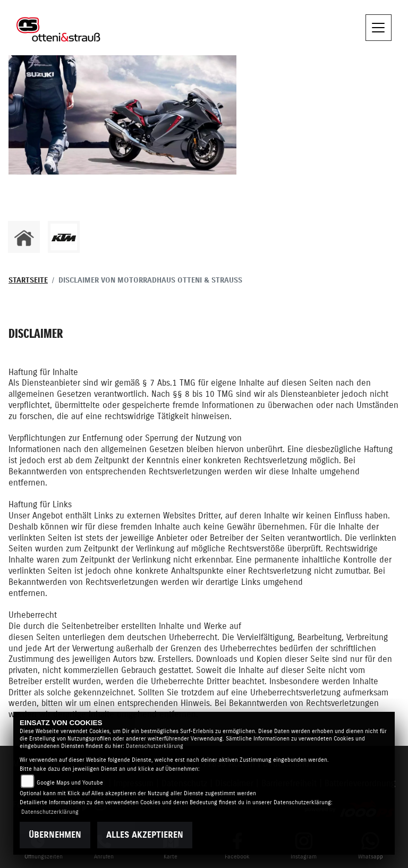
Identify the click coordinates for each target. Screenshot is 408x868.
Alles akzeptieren (145, 835)
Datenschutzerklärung (155, 746)
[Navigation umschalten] (379, 28)
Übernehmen (55, 835)
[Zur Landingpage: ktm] (64, 237)
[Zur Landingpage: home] (24, 237)
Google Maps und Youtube (70, 783)
